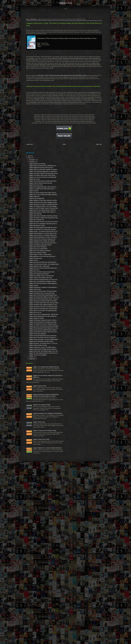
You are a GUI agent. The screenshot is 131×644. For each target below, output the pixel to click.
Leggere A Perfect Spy (38, 377)
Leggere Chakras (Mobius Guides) (41, 475)
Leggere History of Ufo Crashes (40, 171)
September (36, 495)
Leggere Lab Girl (37, 328)
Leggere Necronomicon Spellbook (41, 491)
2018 (33, 163)
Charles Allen (36, 20)
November (35, 169)
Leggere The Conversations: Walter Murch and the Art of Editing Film (44, 519)
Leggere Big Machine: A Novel (40, 272)
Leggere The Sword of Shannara (41, 455)
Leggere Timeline (37, 371)
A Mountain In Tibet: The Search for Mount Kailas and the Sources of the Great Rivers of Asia (65, 80)
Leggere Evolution (37, 216)
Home (66, 9)
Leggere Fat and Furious (39, 326)
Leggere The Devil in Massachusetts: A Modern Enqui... (40, 412)
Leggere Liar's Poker (38, 198)
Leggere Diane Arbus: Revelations (41, 310)
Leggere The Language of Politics (41, 317)
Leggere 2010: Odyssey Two (40, 263)
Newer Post (33, 152)
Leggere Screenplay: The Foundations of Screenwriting (43, 573)
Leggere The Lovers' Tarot (39, 207)
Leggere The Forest (37, 344)
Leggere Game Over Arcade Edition (42, 311)
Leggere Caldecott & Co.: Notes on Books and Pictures (43, 624)
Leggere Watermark (37, 225)
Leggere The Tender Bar (39, 254)
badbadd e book (65, 3)
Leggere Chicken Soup (42, 585)
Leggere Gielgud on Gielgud (40, 428)
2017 (33, 165)
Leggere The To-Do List (38, 419)
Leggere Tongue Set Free (43, 531)
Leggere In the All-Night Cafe (40, 227)
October (35, 493)
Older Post (95, 152)
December (35, 167)
